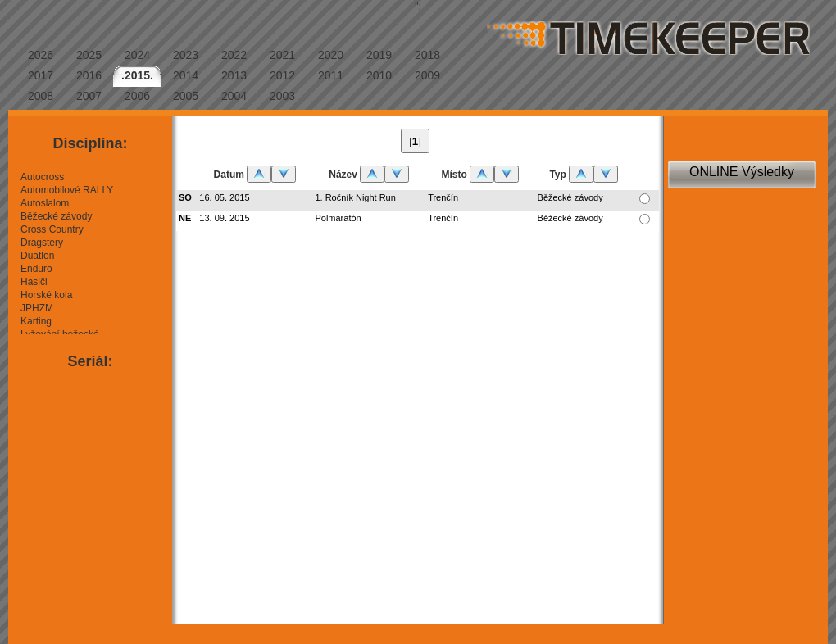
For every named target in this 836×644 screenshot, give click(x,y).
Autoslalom (45, 203)
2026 (41, 55)
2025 (89, 55)
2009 (427, 75)
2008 (41, 96)
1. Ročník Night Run (355, 197)
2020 (331, 55)
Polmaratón (338, 218)
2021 (282, 55)
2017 (41, 75)
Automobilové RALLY (67, 190)
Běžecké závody (56, 216)
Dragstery (42, 243)
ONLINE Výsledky (742, 172)
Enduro (36, 269)
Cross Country (52, 229)
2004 (234, 96)
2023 (186, 55)
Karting (36, 321)
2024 (137, 55)
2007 (89, 96)
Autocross (42, 177)
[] (415, 141)
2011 (331, 75)
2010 (379, 75)
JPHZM (37, 308)
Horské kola (46, 295)
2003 (282, 96)
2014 (186, 75)
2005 (186, 96)
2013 (234, 75)
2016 (89, 75)
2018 (427, 55)
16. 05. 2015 (224, 197)
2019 (379, 55)
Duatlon (37, 256)
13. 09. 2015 (224, 218)
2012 (282, 75)
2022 (234, 55)
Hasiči (34, 282)
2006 (137, 96)
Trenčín (443, 197)
